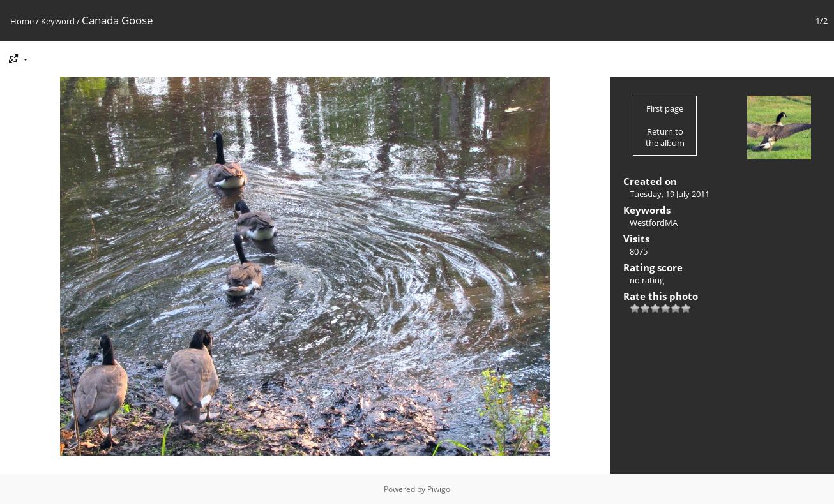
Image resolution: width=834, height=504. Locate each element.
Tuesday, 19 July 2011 (670, 194)
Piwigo (439, 489)
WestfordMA (654, 223)
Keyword (58, 21)
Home (22, 21)
